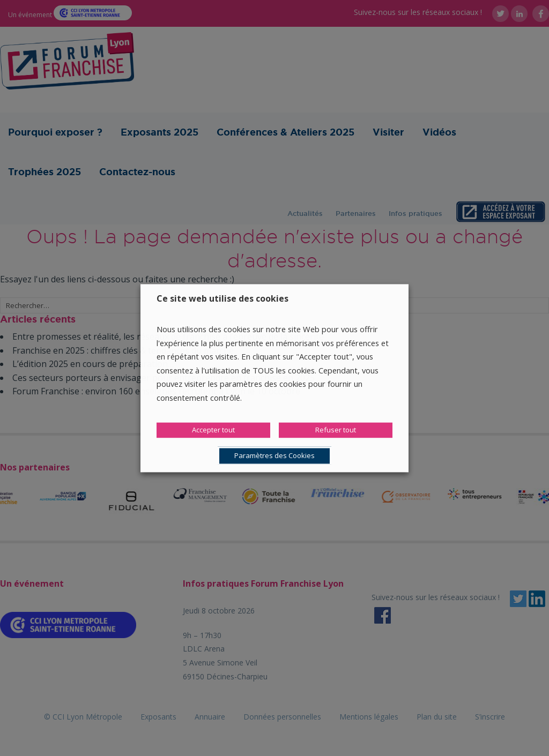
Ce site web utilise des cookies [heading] (222, 298)
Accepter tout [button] (213, 430)
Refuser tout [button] (336, 430)
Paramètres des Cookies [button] (274, 455)
